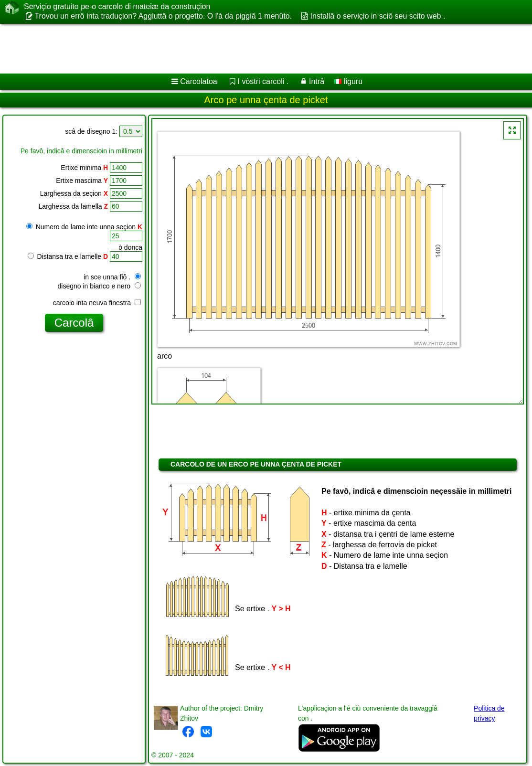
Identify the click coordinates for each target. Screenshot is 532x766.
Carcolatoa (198, 81)
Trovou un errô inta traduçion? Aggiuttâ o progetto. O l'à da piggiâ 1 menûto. (163, 16)
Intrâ (317, 81)
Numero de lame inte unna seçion (84, 227)
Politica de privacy (489, 713)
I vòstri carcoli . (263, 81)
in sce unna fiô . (112, 277)
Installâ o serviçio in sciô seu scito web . (378, 16)
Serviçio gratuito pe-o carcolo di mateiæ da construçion (117, 7)
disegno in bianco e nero (99, 286)
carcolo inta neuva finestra (97, 303)
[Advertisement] (256, 49)
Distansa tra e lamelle (68, 256)
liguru (348, 81)
